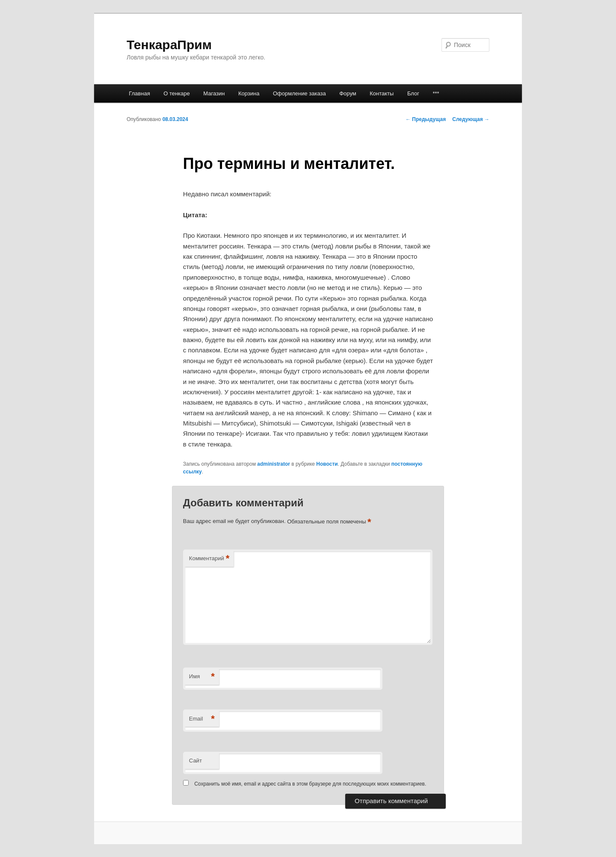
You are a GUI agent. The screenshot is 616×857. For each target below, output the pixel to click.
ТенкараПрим (169, 45)
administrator (274, 464)
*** (436, 93)
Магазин (214, 93)
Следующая (471, 119)
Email (202, 719)
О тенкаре (177, 93)
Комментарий (209, 559)
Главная (139, 93)
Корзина (249, 93)
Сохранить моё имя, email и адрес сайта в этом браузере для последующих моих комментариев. (310, 784)
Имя (202, 677)
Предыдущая (426, 119)
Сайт (195, 761)
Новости (327, 464)
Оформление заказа (299, 93)
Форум (348, 93)
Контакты (382, 93)
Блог (413, 93)
